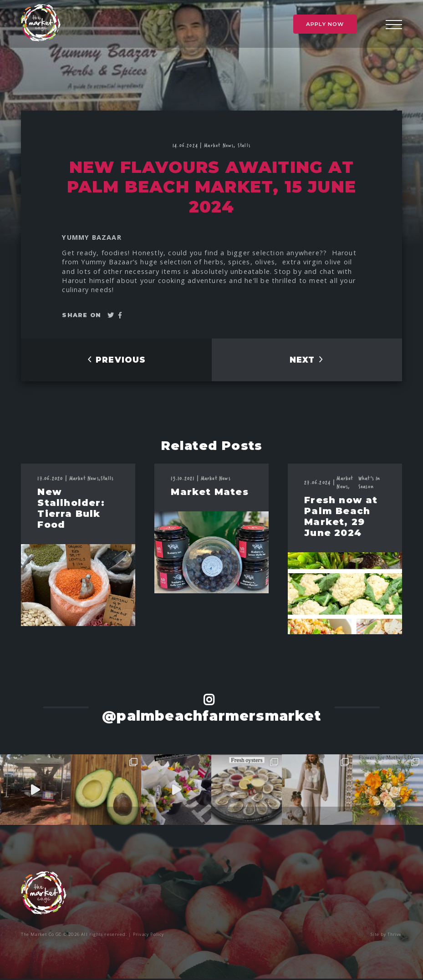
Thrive (394, 936)
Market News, (221, 145)
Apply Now (325, 25)
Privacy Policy (149, 936)
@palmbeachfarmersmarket (211, 717)
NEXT (307, 360)
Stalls (244, 145)
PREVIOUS (116, 360)
